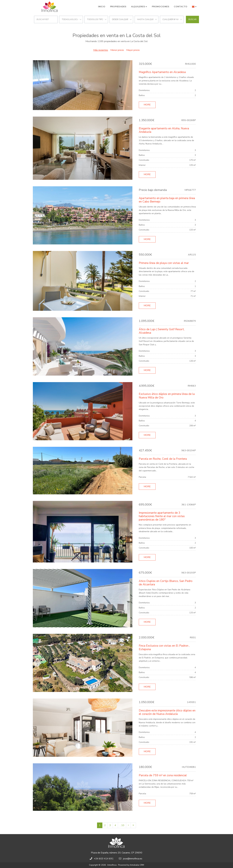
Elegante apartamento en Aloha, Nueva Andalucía (164, 130)
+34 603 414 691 (104, 859)
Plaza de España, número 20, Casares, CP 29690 (117, 853)
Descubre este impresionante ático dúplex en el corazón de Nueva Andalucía (167, 712)
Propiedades (118, 7)
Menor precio (117, 50)
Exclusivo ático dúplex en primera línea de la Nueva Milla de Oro (167, 396)
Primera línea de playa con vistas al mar (164, 263)
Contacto (181, 7)
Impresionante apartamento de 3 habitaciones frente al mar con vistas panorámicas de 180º (162, 516)
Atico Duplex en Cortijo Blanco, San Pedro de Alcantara (166, 583)
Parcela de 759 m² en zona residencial (163, 775)
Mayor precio (133, 50)
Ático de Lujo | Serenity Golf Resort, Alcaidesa (162, 331)
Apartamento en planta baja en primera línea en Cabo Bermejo (167, 200)
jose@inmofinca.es (133, 859)
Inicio (102, 7)
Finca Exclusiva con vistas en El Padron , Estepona (164, 647)
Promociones (160, 7)
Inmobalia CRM (137, 865)
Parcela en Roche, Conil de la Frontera (163, 459)
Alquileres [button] (138, 7)
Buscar (192, 19)
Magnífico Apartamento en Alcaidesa (162, 72)
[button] (194, 7)
